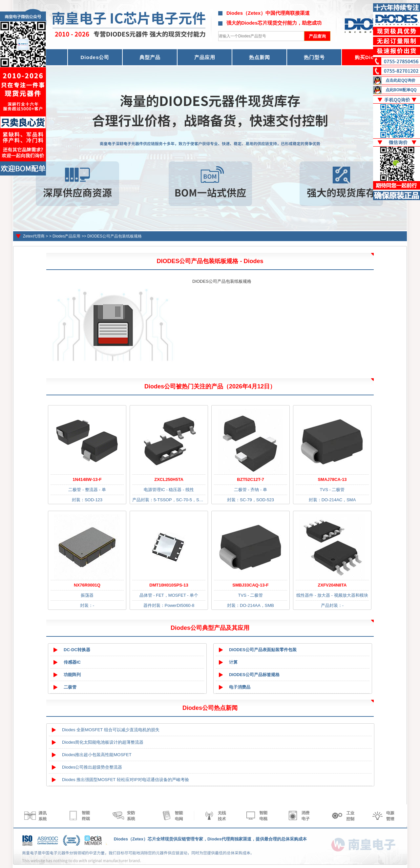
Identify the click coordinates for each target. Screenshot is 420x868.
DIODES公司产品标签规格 (254, 675)
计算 (233, 662)
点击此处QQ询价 (400, 80)
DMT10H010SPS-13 (169, 585)
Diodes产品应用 (66, 236)
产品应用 (205, 57)
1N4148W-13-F (87, 479)
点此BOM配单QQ (401, 90)
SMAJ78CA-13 (332, 479)
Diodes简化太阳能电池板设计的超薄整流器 (103, 742)
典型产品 (150, 57)
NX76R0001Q (87, 585)
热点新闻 (260, 57)
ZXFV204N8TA (332, 585)
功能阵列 (72, 675)
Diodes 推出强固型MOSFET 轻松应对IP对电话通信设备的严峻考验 (126, 780)
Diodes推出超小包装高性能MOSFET (97, 755)
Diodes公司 (95, 57)
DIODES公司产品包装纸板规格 (115, 236)
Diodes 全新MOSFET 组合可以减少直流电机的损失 (111, 730)
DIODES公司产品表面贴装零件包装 (263, 650)
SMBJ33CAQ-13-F (251, 585)
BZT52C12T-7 (250, 479)
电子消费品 (240, 687)
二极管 (70, 687)
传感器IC (72, 662)
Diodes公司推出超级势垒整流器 (92, 767)
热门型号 (314, 57)
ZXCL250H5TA (169, 479)
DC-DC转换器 (77, 650)
